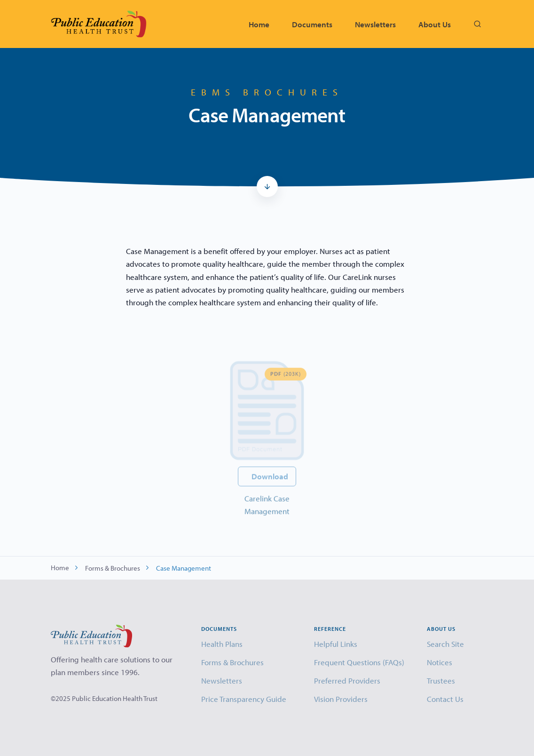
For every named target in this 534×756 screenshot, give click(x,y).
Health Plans (222, 644)
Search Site (445, 644)
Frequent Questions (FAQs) (359, 662)
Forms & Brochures (113, 568)
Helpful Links (336, 644)
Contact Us (445, 699)
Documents (312, 24)
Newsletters (375, 24)
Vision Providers (341, 699)
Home (259, 24)
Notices (440, 662)
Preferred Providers (347, 680)
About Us (435, 24)
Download (270, 488)
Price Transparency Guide (244, 699)
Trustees (441, 680)
